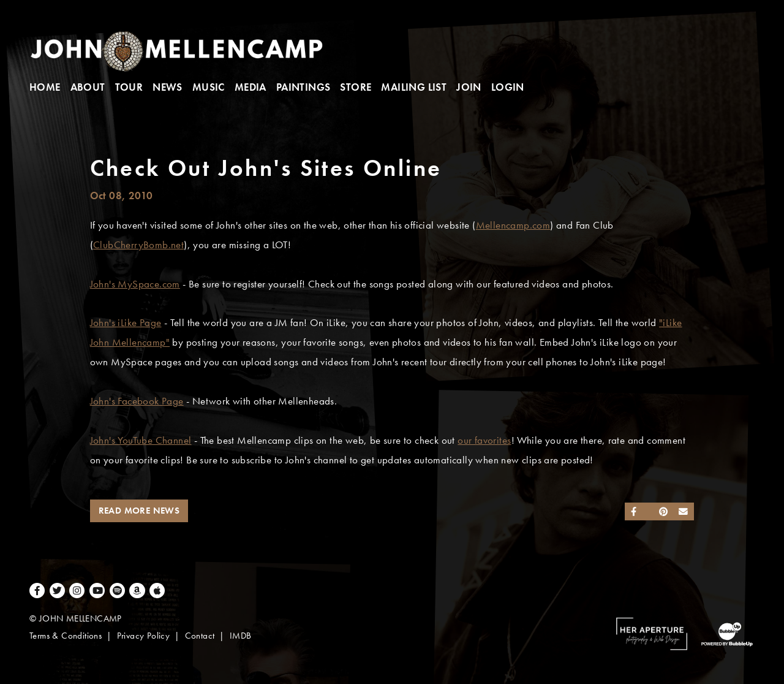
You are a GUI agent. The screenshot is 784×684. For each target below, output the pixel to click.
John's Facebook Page (137, 401)
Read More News (139, 511)
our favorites (484, 440)
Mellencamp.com (513, 225)
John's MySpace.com (135, 284)
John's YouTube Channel (141, 440)
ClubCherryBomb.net (138, 245)
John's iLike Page (126, 323)
